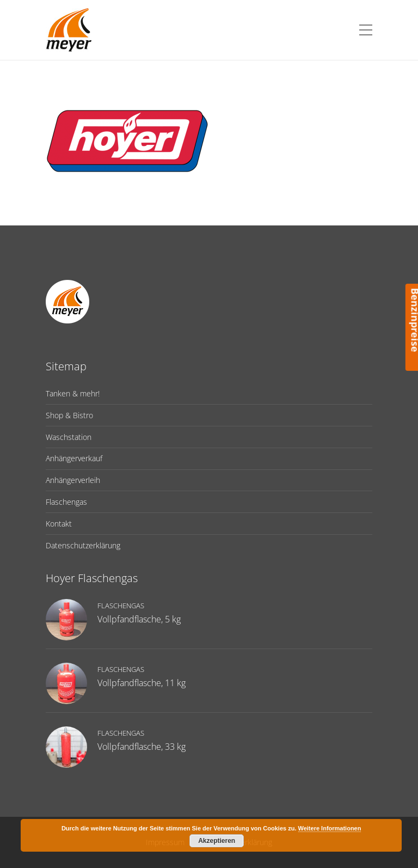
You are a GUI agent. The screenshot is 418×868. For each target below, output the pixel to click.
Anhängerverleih (73, 480)
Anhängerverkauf (74, 458)
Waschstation (69, 437)
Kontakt (59, 524)
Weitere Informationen (330, 828)
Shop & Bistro (69, 415)
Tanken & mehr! (73, 393)
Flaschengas (66, 502)
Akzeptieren (217, 841)
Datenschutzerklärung (83, 545)
